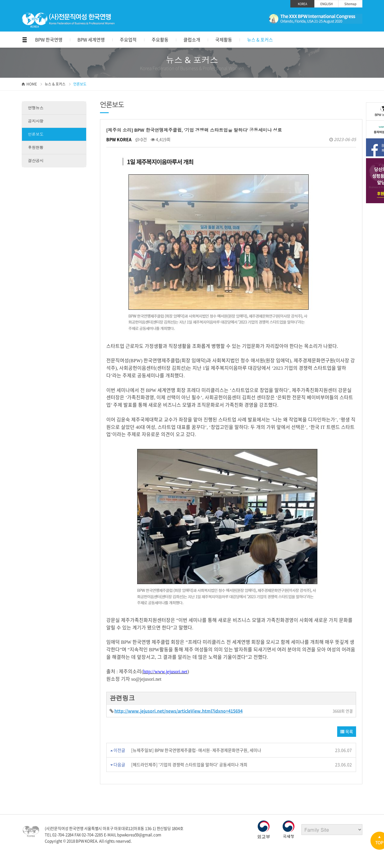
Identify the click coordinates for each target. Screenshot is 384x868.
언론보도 (36, 134)
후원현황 (36, 147)
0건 (141, 139)
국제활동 (224, 40)
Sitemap (350, 4)
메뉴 (25, 40)
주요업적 (128, 40)
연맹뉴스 (36, 108)
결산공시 (36, 161)
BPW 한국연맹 (49, 40)
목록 (347, 731)
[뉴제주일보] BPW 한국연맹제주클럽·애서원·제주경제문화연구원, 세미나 (196, 750)
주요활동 (160, 40)
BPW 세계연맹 (91, 40)
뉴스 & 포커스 (260, 40)
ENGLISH (327, 4)
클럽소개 (192, 40)
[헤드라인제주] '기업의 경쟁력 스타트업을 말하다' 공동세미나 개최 (189, 764)
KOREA (302, 4)
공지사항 (36, 121)
